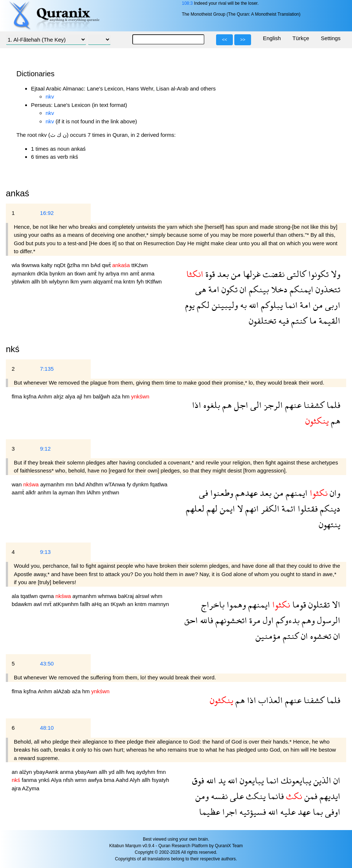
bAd (96, 265)
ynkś (44, 780)
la (56, 492)
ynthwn (111, 492)
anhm (45, 492)
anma (148, 273)
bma (110, 780)
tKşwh (119, 604)
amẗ (93, 273)
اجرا (229, 812)
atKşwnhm (66, 604)
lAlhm (94, 492)
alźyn (26, 772)
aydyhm (146, 772)
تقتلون (318, 604)
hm (88, 396)
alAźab (63, 691)
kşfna (31, 396)
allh (36, 281)
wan (17, 484)
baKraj (127, 596)
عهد (303, 812)
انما (290, 305)
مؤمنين (268, 636)
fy (130, 484)
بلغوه (211, 405)
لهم (211, 508)
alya (71, 396)
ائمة (288, 508)
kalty (48, 265)
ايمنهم (296, 493)
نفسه (218, 796)
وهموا (235, 604)
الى (255, 405)
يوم (190, 305)
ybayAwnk (47, 772)
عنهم (292, 405)
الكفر (269, 508)
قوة (209, 274)
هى (201, 289)
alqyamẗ (103, 281)
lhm (82, 492)
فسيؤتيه (252, 812)
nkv (50, 97)
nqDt (60, 265)
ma (119, 281)
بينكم (258, 289)
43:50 (47, 663)
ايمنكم (300, 289)
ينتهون (330, 524)
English (272, 38)
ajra (17, 788)
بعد (222, 274)
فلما (332, 405)
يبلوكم (271, 305)
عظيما (210, 812)
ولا (335, 274)
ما (312, 321)
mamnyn (159, 604)
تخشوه (320, 636)
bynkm (58, 273)
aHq (97, 604)
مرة (254, 620)
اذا (197, 405)
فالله (206, 620)
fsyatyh (160, 780)
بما (317, 812)
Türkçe (301, 38)
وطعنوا (221, 493)
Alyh (136, 780)
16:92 (47, 213)
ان (242, 289)
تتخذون (327, 289)
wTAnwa (116, 484)
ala (16, 596)
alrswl (143, 596)
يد (221, 780)
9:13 (45, 552)
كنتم (298, 321)
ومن (202, 796)
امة (213, 289)
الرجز (272, 405)
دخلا (278, 289)
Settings (331, 38)
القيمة (328, 321)
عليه (287, 812)
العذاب (269, 700)
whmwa (108, 596)
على (236, 796)
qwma (47, 596)
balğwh (102, 396)
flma (18, 396)
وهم (307, 620)
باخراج (213, 604)
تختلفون (263, 321)
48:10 (47, 728)
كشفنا (313, 405)
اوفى (332, 812)
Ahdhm (95, 484)
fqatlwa (159, 484)
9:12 (45, 449)
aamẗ (19, 492)
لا (239, 508)
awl (38, 604)
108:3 (187, 3)
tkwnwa (31, 265)
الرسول (328, 620)
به (242, 305)
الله (253, 305)
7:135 (47, 369)
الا (335, 604)
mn (86, 265)
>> (243, 40)
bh (45, 281)
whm (157, 596)
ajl (80, 396)
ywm (87, 281)
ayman (67, 492)
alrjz (59, 396)
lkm (75, 281)
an (71, 273)
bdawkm (23, 604)
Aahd (122, 780)
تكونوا (317, 274)
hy (102, 273)
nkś (13, 349)
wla (17, 265)
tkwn (81, 273)
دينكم (329, 508)
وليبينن (224, 305)
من (235, 274)
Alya (57, 780)
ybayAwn (87, 772)
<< (224, 40)
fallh (86, 604)
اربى (332, 305)
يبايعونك (295, 780)
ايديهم (329, 796)
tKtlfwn (154, 281)
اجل (240, 405)
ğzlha (74, 265)
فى (204, 493)
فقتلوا (307, 508)
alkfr (32, 492)
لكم (202, 305)
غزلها (251, 274)
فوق (198, 780)
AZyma (31, 788)
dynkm (141, 484)
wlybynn (60, 281)
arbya (113, 273)
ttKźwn (140, 265)
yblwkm (21, 281)
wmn (81, 780)
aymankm (24, 273)
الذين (321, 780)
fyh (141, 281)
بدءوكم (287, 620)
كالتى (295, 274)
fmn (161, 772)
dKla (43, 273)
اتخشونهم (230, 620)
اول (267, 620)
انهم (251, 508)
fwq (131, 772)
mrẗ (48, 604)
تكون (228, 289)
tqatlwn (30, 596)
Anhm (46, 396)
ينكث (255, 796)
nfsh (69, 780)
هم (226, 405)
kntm (130, 281)
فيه (283, 321)
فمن (310, 796)
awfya (96, 780)
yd (112, 772)
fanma (30, 780)
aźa (117, 396)
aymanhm (53, 484)
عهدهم (245, 493)
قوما (298, 604)
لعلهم (195, 508)
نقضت (273, 274)
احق (191, 620)
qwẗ (107, 265)
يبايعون (251, 780)
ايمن (226, 508)
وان (334, 493)
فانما (275, 796)
